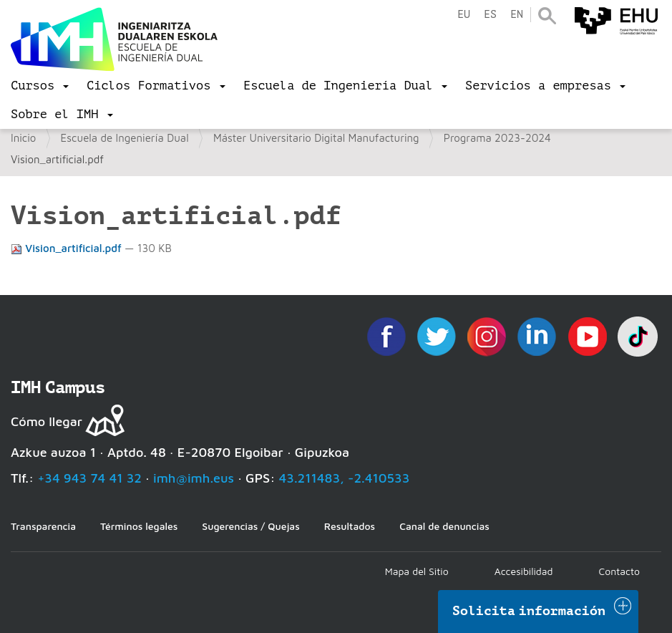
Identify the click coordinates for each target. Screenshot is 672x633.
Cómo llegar (47, 421)
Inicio (23, 138)
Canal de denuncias (444, 526)
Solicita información (529, 611)
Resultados (350, 526)
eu (464, 15)
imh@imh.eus (194, 478)
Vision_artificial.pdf (68, 248)
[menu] (40, 86)
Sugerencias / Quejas (250, 526)
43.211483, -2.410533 (345, 478)
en (517, 15)
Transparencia (43, 526)
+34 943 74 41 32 (89, 478)
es (490, 15)
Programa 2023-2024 (497, 138)
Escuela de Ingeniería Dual (125, 138)
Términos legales (139, 526)
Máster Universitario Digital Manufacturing (316, 138)
